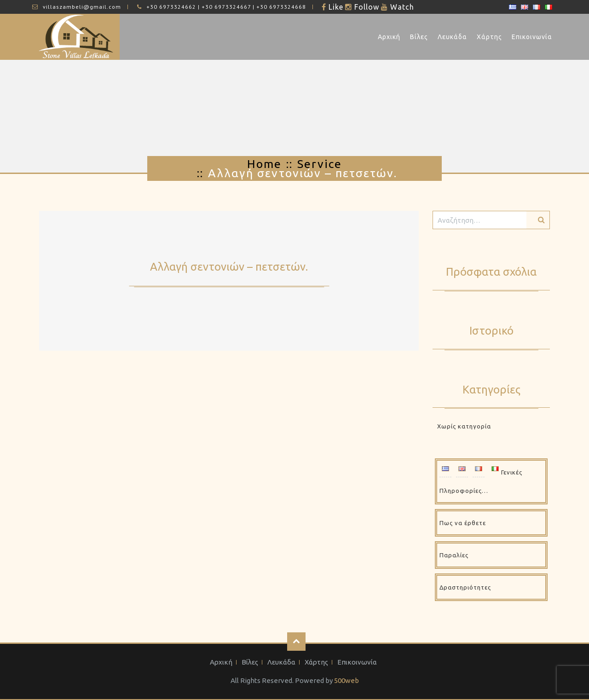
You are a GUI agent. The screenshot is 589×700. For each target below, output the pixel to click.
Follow (366, 7)
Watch (401, 7)
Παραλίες (454, 555)
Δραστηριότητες (465, 587)
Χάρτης (489, 37)
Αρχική (389, 37)
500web (346, 680)
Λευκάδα (452, 37)
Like (335, 7)
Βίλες (419, 37)
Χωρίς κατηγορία (464, 426)
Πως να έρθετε (463, 523)
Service (320, 164)
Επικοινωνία (532, 37)
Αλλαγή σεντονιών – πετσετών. (229, 267)
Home (264, 164)
